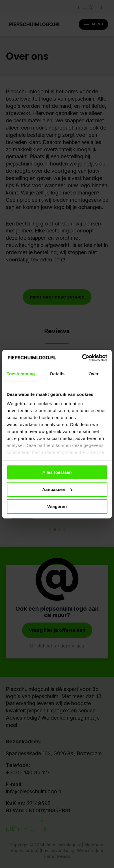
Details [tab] (57, 374)
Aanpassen (57, 489)
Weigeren (57, 506)
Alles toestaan (57, 472)
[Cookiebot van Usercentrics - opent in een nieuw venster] (82, 358)
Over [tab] (94, 374)
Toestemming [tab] (21, 374)
